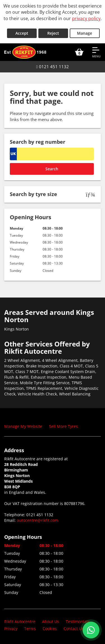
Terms (30, 628)
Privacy (11, 628)
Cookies (50, 628)
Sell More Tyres (63, 426)
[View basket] (79, 52)
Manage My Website (23, 426)
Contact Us (74, 628)
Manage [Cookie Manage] (85, 33)
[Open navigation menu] (96, 52)
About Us (51, 621)
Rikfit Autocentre (20, 621)
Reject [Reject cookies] (53, 33)
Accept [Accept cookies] (22, 33)
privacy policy (86, 18)
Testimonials (78, 621)
